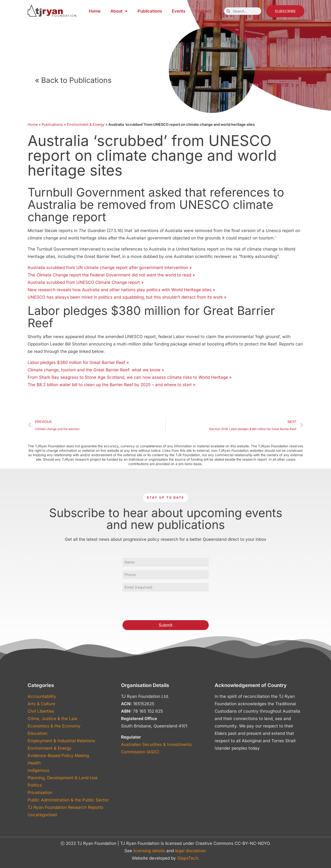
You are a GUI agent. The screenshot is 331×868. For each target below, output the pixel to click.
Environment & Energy (86, 124)
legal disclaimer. (191, 851)
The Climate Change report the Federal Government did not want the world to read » (111, 275)
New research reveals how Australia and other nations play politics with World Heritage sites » (121, 290)
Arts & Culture (41, 704)
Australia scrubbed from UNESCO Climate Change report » (86, 282)
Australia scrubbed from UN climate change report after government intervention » (110, 268)
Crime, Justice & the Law (52, 719)
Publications (150, 11)
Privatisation (40, 793)
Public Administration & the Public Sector (68, 800)
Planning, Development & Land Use (63, 778)
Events (179, 11)
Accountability (42, 696)
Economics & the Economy (54, 726)
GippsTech (188, 858)
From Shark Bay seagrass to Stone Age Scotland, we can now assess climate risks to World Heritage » (130, 377)
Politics (35, 785)
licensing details (149, 851)
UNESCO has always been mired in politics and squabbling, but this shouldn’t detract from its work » (127, 297)
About (119, 11)
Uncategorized (42, 815)
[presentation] (160, 605)
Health (34, 763)
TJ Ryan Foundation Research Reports (65, 807)
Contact (203, 11)
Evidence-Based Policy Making (58, 756)
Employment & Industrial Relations (61, 741)
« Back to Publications (73, 80)
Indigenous (38, 770)
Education (37, 733)
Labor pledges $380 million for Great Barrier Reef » (78, 362)
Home (95, 11)
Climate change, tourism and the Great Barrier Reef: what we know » (96, 370)
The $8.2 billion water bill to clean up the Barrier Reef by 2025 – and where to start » (112, 385)
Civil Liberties (41, 711)
